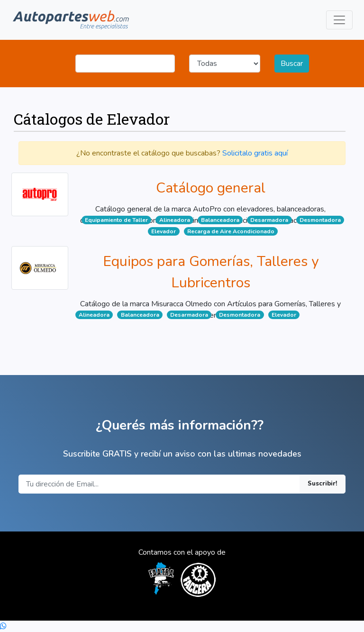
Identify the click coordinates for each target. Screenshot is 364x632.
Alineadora (175, 220)
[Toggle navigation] (339, 20)
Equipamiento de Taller (116, 220)
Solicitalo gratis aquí (255, 153)
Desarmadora (269, 220)
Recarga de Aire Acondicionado (231, 231)
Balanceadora (220, 220)
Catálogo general (211, 188)
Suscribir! (323, 484)
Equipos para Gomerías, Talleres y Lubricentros (211, 272)
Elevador (164, 231)
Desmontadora (320, 220)
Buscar (292, 64)
